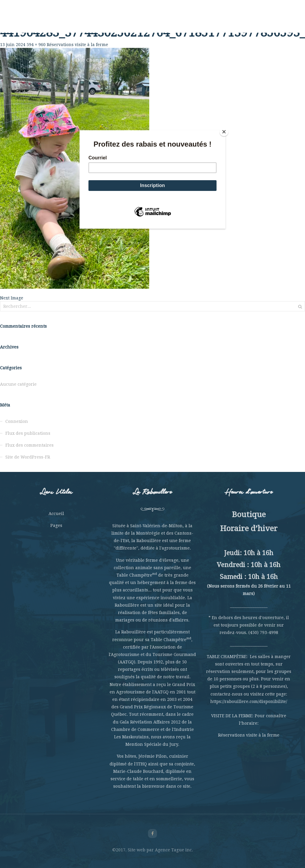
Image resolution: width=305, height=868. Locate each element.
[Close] (224, 132)
